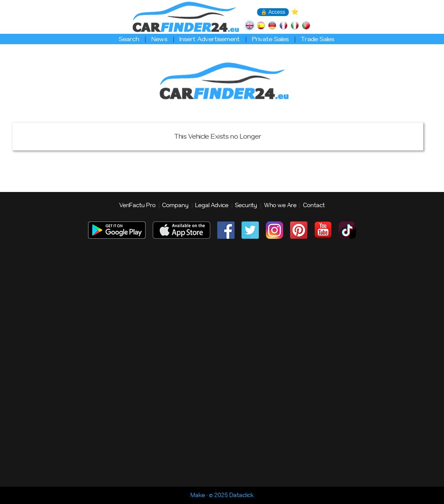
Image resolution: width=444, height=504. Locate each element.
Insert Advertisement (210, 39)
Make (198, 495)
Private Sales (270, 39)
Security (246, 205)
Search (129, 39)
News (159, 39)
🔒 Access (273, 12)
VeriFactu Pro (137, 205)
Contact (314, 205)
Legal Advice (212, 205)
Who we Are (280, 205)
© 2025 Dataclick (231, 495)
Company (175, 205)
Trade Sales (318, 39)
